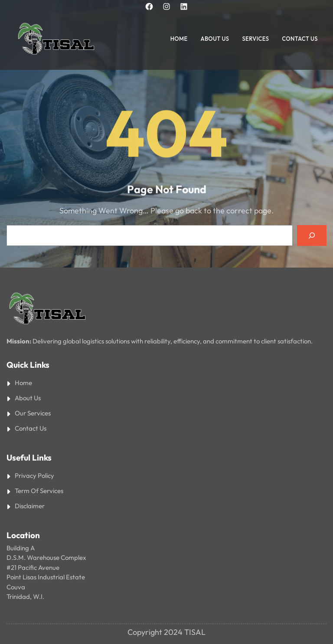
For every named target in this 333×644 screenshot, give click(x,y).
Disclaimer (30, 506)
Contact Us (31, 428)
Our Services (33, 413)
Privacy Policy (34, 476)
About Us (28, 398)
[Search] (312, 235)
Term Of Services (39, 491)
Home (23, 383)
